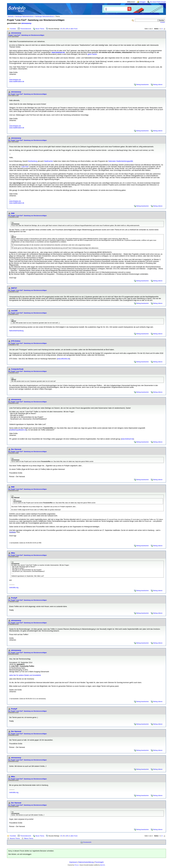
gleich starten (92, 54)
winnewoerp (26, 23)
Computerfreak (17, 369)
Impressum (73, 862)
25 (61, 29)
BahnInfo (102, 865)
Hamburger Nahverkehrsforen (24, 16)
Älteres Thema (29, 838)
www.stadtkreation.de (17, 82)
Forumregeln (99, 862)
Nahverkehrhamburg (16, 331)
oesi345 (14, 311)
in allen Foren (73, 29)
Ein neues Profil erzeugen (158, 2)
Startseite (11, 16)
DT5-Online (16, 341)
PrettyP (14, 598)
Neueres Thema (15, 838)
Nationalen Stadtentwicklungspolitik (121, 161)
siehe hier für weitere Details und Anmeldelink (25, 675)
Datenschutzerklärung (86, 862)
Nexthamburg (33, 161)
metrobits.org (14, 588)
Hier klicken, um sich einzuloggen (20, 854)
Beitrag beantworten (143, 84)
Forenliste (13, 29)
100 (67, 29)
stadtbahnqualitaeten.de (18, 430)
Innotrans (13, 532)
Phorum (77, 865)
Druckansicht (87, 842)
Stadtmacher (49, 161)
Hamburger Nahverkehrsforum (44, 16)
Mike (13, 553)
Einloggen (143, 2)
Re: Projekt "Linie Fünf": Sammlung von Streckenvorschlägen (28, 94)
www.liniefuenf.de (58, 52)
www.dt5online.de (63, 359)
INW (13, 213)
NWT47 (14, 288)
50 (64, 29)
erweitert (163, 22)
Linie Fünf (25, 167)
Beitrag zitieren (158, 84)
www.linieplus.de (15, 80)
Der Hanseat (16, 449)
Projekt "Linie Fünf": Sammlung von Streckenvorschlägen (26, 35)
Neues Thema (40, 29)
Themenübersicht (26, 29)
